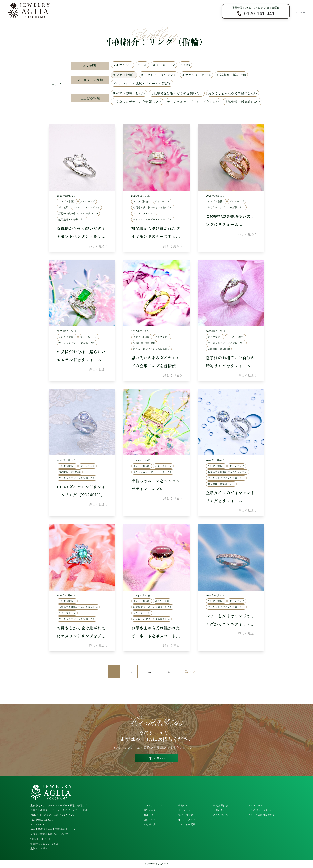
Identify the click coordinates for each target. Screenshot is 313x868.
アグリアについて (153, 805)
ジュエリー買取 (187, 824)
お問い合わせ (156, 758)
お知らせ (149, 815)
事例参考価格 (220, 805)
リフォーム (184, 810)
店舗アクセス (151, 810)
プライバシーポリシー (260, 810)
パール (142, 65)
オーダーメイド (187, 820)
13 (168, 671)
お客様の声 (150, 824)
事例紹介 (183, 805)
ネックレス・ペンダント (158, 75)
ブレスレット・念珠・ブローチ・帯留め (142, 83)
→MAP (64, 834)
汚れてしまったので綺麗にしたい (233, 93)
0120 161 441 (45, 839)
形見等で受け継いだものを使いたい (177, 93)
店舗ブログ (150, 820)
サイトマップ (255, 805)
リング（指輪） (124, 75)
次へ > (190, 671)
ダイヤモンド (122, 65)
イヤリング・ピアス (197, 75)
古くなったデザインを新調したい (137, 102)
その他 (185, 65)
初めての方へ (220, 815)
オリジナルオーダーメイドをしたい (193, 102)
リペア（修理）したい (129, 93)
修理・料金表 (186, 815)
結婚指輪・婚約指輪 (231, 75)
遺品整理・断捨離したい (242, 102)
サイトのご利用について (261, 815)
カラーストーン (164, 65)
